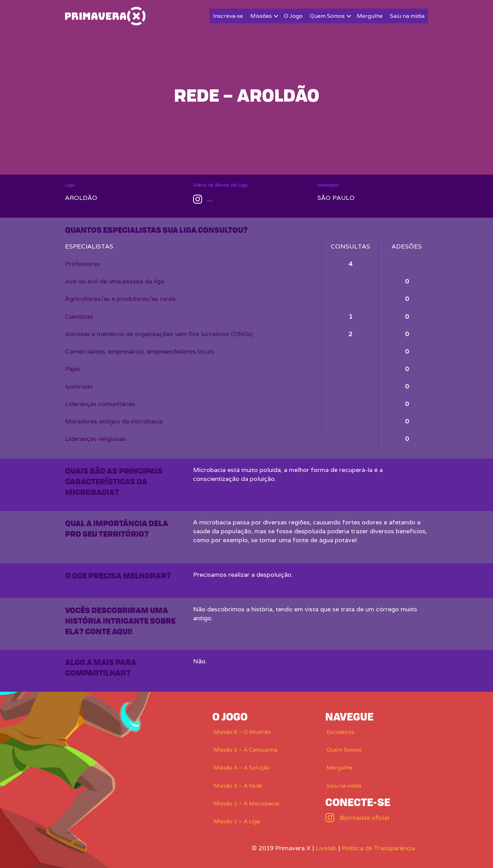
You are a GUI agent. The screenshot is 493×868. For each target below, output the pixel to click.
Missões (261, 16)
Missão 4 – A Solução (242, 768)
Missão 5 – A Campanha (245, 750)
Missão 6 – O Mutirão (242, 732)
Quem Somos (327, 16)
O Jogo (293, 16)
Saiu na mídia (407, 16)
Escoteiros (340, 732)
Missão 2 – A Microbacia (246, 803)
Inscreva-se (228, 16)
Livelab (326, 848)
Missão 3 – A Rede (238, 786)
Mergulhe (370, 16)
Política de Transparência (378, 848)
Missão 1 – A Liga (237, 821)
